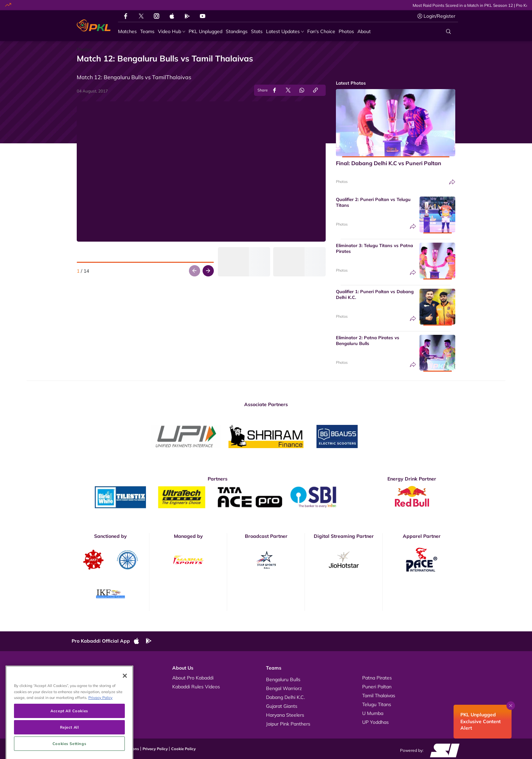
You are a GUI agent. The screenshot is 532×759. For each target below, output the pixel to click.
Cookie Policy (183, 749)
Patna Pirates (377, 678)
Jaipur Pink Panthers (288, 724)
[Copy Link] (315, 90)
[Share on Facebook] (275, 90)
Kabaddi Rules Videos (196, 687)
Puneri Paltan (377, 687)
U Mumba (373, 713)
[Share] (452, 182)
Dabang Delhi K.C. (285, 697)
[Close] (125, 712)
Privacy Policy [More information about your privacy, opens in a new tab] (100, 733)
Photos (342, 182)
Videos (86, 678)
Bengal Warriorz (284, 688)
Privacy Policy (155, 749)
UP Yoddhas (375, 722)
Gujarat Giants (282, 706)
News (85, 696)
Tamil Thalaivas (379, 696)
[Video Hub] (172, 32)
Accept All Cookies (69, 746)
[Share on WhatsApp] (302, 90)
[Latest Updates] (285, 32)
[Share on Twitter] (288, 90)
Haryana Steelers (285, 715)
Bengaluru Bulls (283, 679)
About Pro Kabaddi (193, 678)
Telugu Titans (377, 704)
